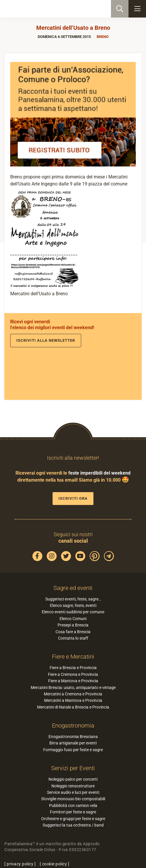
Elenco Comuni (73, 619)
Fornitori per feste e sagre (73, 812)
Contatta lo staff (73, 638)
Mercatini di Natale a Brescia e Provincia (73, 707)
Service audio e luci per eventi (73, 792)
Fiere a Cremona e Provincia (73, 674)
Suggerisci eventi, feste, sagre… (73, 599)
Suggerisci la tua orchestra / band (73, 825)
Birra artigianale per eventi (73, 743)
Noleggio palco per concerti (73, 779)
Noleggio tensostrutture (73, 786)
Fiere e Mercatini (73, 657)
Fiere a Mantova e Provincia (73, 681)
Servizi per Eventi (73, 768)
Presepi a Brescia (73, 625)
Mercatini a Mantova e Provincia (73, 700)
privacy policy (20, 864)
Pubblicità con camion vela (73, 805)
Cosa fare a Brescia (73, 632)
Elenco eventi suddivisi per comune (73, 612)
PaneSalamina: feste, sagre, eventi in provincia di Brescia (34, 9)
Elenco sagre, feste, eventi (73, 605)
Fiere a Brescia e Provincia (73, 668)
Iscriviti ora (73, 498)
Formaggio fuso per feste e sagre (73, 750)
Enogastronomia (73, 725)
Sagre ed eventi (73, 588)
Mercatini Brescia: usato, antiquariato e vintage (73, 688)
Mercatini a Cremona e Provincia (73, 694)
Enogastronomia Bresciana (73, 737)
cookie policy (55, 864)
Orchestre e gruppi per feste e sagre (73, 819)
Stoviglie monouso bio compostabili (73, 799)
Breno (103, 37)
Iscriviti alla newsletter (46, 340)
